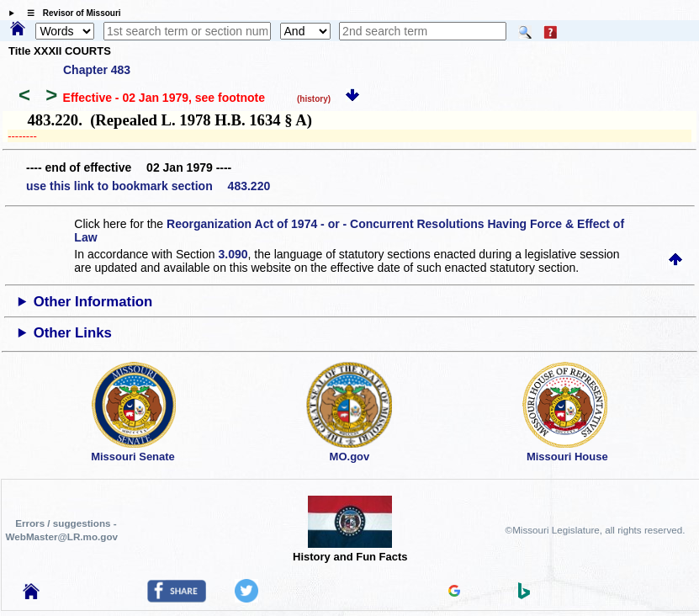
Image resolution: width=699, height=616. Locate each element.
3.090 (233, 254)
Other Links (73, 333)
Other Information (93, 302)
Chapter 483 (97, 70)
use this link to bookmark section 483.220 (148, 186)
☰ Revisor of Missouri (70, 13)
